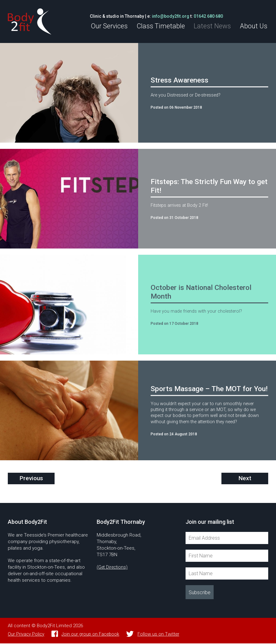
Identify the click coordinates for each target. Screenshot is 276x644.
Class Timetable (165, 26)
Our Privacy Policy (26, 635)
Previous (31, 479)
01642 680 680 (214, 16)
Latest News (215, 26)
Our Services (114, 26)
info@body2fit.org (176, 16)
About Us (254, 26)
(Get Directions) (113, 568)
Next (245, 479)
